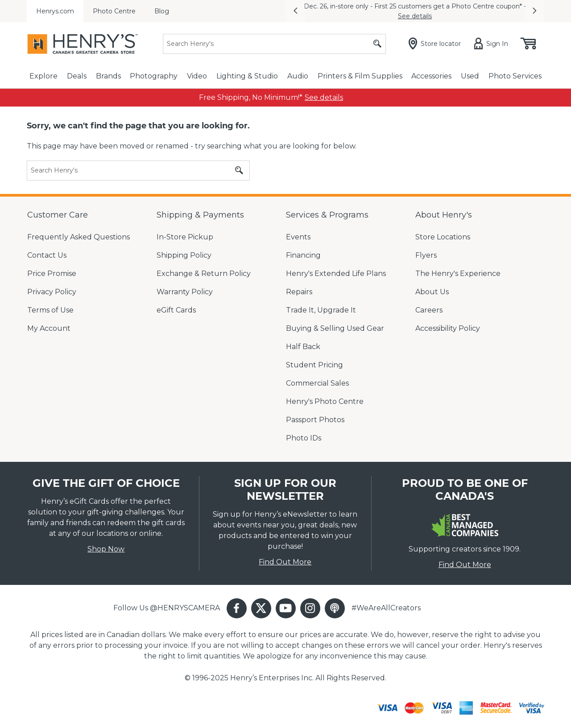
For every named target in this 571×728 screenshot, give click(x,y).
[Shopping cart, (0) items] (528, 44)
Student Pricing (314, 365)
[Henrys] (83, 44)
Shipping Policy (184, 255)
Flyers (426, 255)
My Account (49, 328)
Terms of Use (50, 310)
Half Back (303, 347)
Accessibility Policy (448, 328)
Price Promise (52, 274)
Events (298, 237)
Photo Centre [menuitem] (114, 11)
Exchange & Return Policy (204, 274)
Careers (429, 310)
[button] (295, 11)
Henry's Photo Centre (325, 401)
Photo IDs (304, 438)
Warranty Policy (185, 292)
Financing (303, 255)
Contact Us (47, 255)
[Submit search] (377, 44)
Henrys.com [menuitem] (55, 11)
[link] (324, 98)
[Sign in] (493, 44)
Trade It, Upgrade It (321, 310)
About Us (432, 292)
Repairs (299, 292)
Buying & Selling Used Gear (335, 328)
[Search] (274, 44)
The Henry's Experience (458, 274)
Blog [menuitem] (162, 11)
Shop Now (106, 549)
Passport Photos (315, 420)
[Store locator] (437, 44)
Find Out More (285, 562)
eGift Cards (176, 310)
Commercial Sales (317, 383)
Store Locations (443, 237)
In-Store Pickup (185, 237)
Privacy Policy (52, 292)
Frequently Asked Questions (79, 237)
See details (415, 16)
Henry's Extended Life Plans (336, 274)
